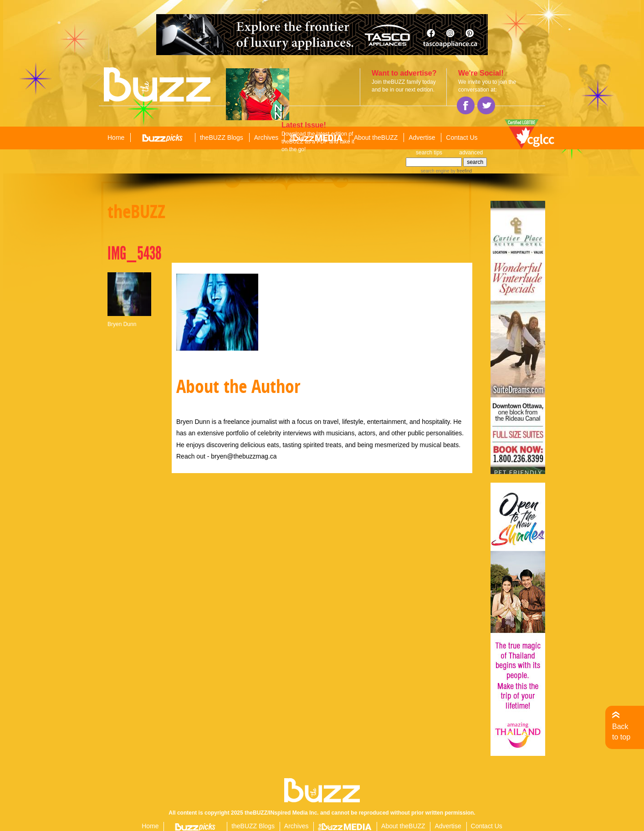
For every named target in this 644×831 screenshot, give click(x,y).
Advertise (422, 138)
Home (116, 138)
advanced (471, 153)
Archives (266, 138)
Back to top (621, 732)
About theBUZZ (376, 138)
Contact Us (462, 138)
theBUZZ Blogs (222, 138)
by (461, 171)
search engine (435, 171)
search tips (429, 153)
